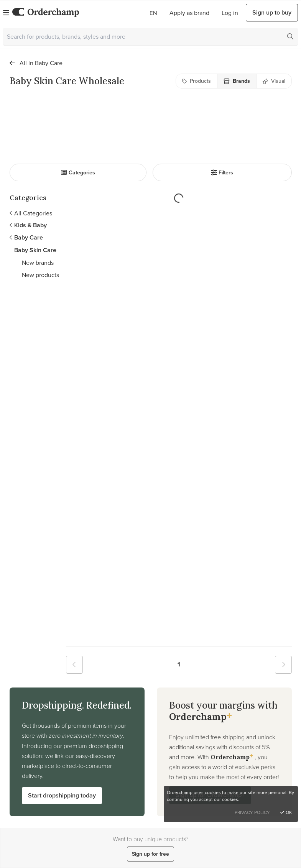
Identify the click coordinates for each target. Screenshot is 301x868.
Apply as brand (189, 13)
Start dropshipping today (62, 795)
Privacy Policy (252, 812)
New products (40, 275)
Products (197, 81)
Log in (230, 13)
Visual (274, 81)
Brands (237, 81)
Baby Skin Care (35, 250)
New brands (38, 263)
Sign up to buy (272, 12)
